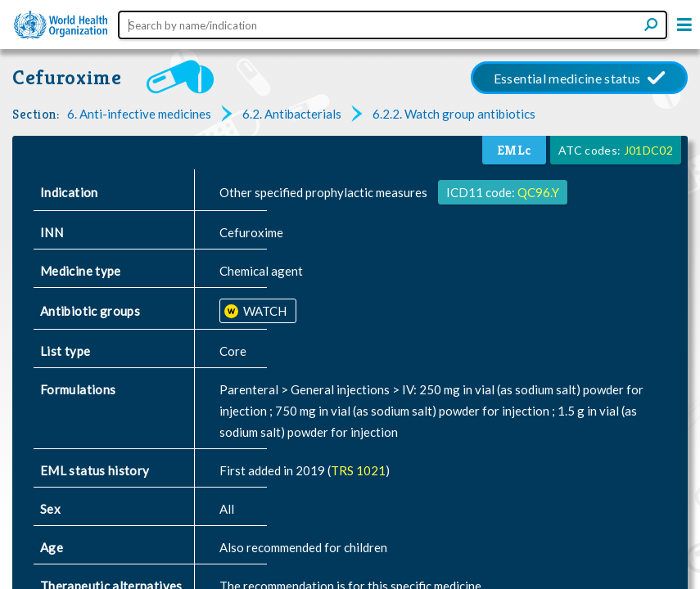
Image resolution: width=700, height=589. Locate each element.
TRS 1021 (358, 470)
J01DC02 (648, 150)
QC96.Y (538, 192)
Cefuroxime (67, 77)
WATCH (264, 311)
